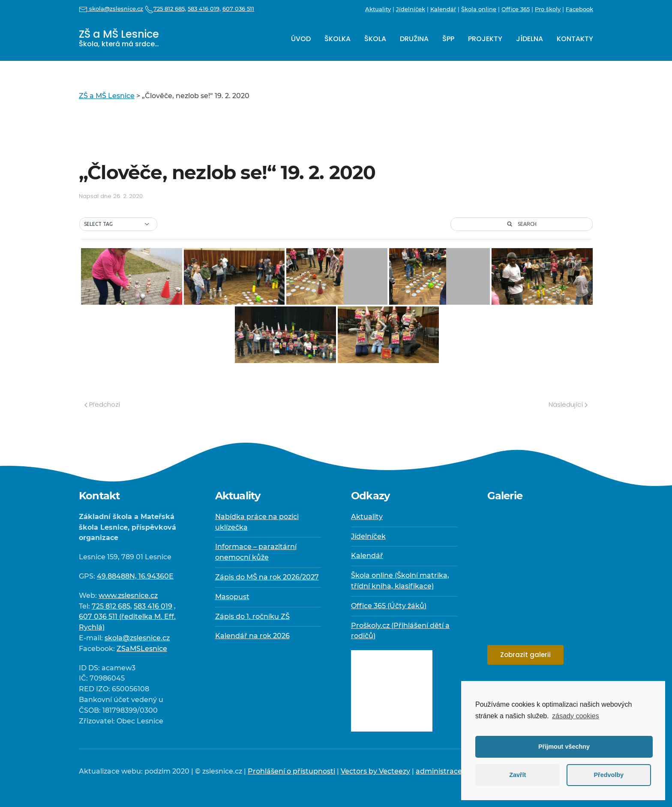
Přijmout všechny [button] (564, 747)
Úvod (301, 39)
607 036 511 (238, 9)
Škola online (479, 9)
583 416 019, (204, 9)
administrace (439, 771)
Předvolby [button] (609, 775)
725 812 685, (165, 9)
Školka (337, 39)
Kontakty (575, 39)
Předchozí (102, 404)
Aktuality (378, 9)
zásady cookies (575, 716)
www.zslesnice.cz (128, 595)
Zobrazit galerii (525, 655)
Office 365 (516, 9)
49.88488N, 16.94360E (135, 576)
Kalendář (443, 9)
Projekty (485, 39)
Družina (414, 39)
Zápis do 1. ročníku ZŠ (252, 616)
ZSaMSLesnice (142, 649)
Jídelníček (411, 9)
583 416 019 (153, 606)
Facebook (579, 9)
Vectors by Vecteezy (375, 771)
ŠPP (448, 39)
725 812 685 (111, 606)
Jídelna (529, 39)
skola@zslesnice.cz (111, 9)
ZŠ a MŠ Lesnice (119, 38)
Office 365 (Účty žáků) (389, 606)
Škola (375, 39)
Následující (568, 404)
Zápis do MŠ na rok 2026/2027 (267, 577)
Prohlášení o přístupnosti (291, 771)
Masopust (232, 597)
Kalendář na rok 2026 (252, 636)
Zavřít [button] (517, 775)
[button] (118, 224)
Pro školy (548, 9)
